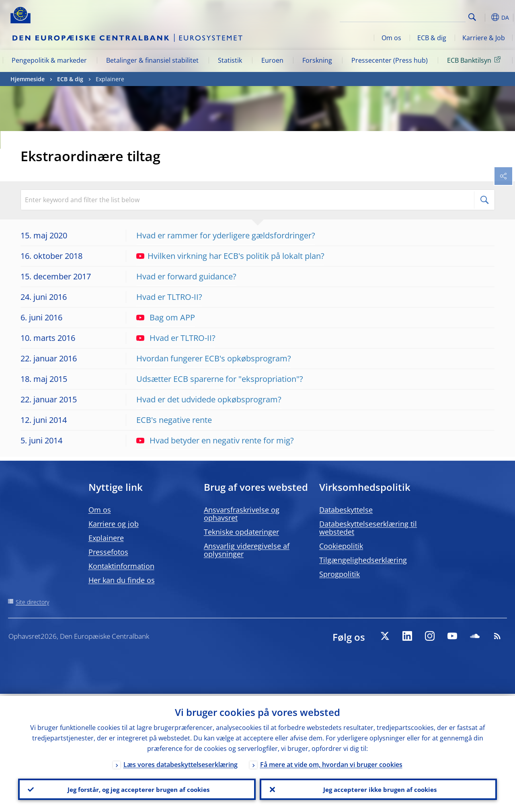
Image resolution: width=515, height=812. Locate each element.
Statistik (230, 60)
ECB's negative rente (174, 420)
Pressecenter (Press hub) (390, 60)
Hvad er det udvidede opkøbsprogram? (209, 399)
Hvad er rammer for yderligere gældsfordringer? (226, 235)
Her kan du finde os (122, 580)
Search (472, 17)
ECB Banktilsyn (475, 60)
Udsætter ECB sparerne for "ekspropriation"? (220, 379)
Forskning (317, 60)
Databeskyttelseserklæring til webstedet (368, 528)
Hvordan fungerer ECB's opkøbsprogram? (214, 358)
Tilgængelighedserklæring (363, 560)
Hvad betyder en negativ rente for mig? (215, 440)
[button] (485, 17)
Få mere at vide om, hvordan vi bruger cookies (331, 763)
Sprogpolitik (340, 574)
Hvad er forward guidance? (186, 276)
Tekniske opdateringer (241, 532)
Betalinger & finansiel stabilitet (152, 60)
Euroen (272, 60)
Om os (391, 38)
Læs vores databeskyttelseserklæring (181, 763)
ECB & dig (432, 38)
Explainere (106, 538)
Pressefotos (108, 552)
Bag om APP (166, 317)
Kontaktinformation (121, 566)
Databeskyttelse (346, 510)
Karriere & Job (484, 38)
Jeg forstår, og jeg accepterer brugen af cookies (137, 788)
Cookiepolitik (341, 546)
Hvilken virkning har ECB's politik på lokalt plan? (230, 256)
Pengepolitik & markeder (49, 60)
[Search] (425, 16)
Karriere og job (114, 524)
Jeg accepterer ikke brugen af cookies (378, 788)
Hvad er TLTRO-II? (169, 297)
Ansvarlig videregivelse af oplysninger (247, 550)
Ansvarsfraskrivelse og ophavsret (242, 514)
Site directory (32, 602)
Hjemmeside (28, 79)
